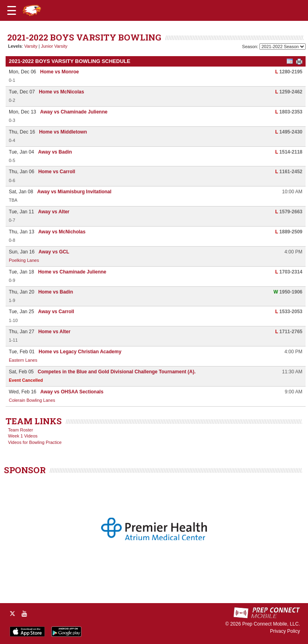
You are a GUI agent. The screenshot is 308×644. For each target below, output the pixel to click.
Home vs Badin (56, 292)
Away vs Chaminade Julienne (74, 112)
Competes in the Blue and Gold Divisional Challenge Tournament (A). (117, 372)
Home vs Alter (54, 332)
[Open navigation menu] (12, 10)
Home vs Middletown (63, 132)
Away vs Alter (54, 212)
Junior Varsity (54, 46)
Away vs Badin (55, 152)
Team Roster (20, 430)
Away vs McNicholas (62, 232)
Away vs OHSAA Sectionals (72, 392)
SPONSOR (25, 470)
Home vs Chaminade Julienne (72, 272)
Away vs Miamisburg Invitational (74, 192)
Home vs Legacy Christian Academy (80, 352)
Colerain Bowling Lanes (32, 400)
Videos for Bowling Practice (35, 442)
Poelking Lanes (24, 260)
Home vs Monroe (60, 72)
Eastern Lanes (23, 360)
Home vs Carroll (57, 172)
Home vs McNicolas (62, 92)
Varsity (31, 46)
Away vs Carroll (56, 312)
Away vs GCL (54, 252)
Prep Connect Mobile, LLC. (271, 624)
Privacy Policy (285, 631)
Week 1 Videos (23, 436)
